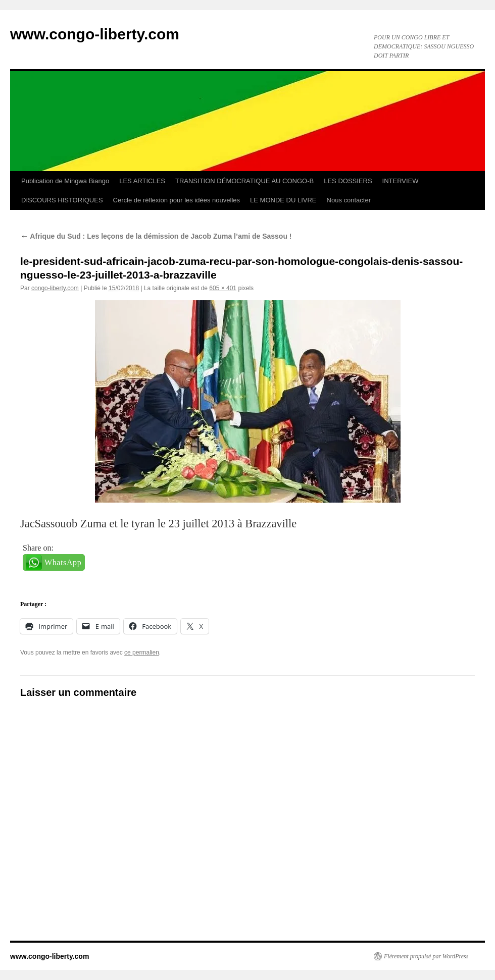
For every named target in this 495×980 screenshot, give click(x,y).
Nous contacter (349, 200)
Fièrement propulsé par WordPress (426, 956)
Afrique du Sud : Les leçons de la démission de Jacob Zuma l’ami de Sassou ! (156, 236)
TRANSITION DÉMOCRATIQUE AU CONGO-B (244, 181)
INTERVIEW (401, 181)
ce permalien (142, 652)
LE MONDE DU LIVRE (283, 200)
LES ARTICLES (142, 181)
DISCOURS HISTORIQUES (62, 200)
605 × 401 (223, 288)
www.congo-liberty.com (95, 34)
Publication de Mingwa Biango (65, 181)
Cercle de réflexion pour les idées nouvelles (177, 200)
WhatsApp (63, 562)
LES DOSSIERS (348, 181)
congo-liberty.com (55, 288)
